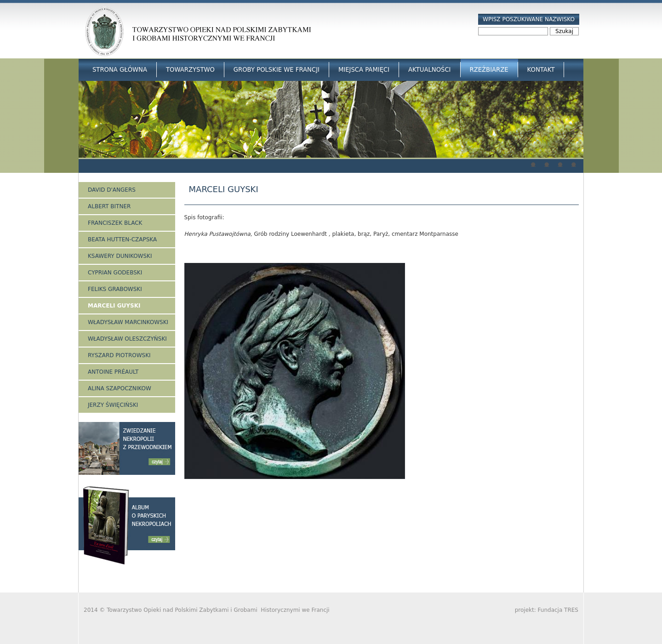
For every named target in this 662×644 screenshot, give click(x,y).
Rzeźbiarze (489, 70)
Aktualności (429, 70)
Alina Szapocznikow (120, 388)
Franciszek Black (115, 223)
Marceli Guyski (114, 306)
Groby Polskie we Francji (277, 70)
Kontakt (541, 70)
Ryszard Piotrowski (119, 355)
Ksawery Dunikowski (120, 256)
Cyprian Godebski (115, 273)
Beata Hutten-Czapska (122, 239)
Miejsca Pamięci (364, 70)
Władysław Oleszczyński (127, 339)
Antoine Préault (113, 372)
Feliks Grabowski (115, 289)
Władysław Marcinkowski (128, 322)
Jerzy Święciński (113, 405)
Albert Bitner (109, 206)
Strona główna (120, 70)
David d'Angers (112, 190)
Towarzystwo (190, 70)
